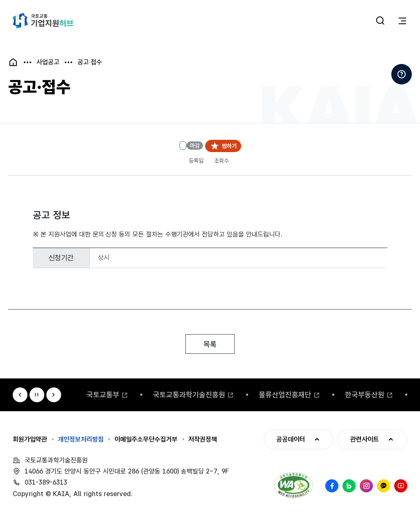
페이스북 (332, 486)
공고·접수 (90, 62)
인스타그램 (366, 486)
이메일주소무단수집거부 (146, 440)
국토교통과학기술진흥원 (189, 395)
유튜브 (401, 486)
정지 (37, 395)
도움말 (402, 74)
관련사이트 (358, 439)
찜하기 (229, 146)
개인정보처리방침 (81, 440)
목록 (210, 344)
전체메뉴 (402, 21)
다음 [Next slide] (54, 395)
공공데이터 (284, 439)
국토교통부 (103, 395)
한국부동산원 (365, 395)
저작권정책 (203, 440)
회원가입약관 (30, 440)
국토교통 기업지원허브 (43, 21)
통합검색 (380, 21)
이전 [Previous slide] (20, 395)
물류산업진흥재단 (285, 395)
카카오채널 (383, 486)
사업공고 (48, 62)
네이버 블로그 (349, 486)
